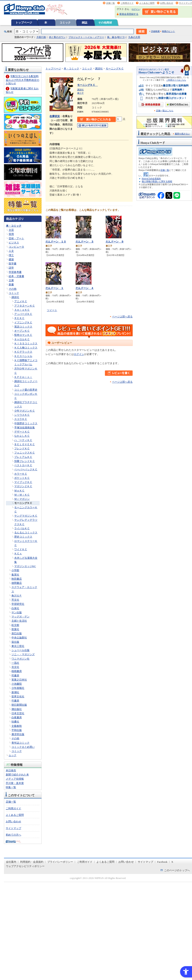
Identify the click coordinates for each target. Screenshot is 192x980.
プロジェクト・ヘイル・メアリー (86, 37)
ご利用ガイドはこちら (176, 80)
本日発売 (11, 770)
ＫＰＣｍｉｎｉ (23, 377)
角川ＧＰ (17, 596)
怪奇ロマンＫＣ (23, 335)
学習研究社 (18, 604)
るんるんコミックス (26, 533)
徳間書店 (17, 583)
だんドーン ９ (115, 242)
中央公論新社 (19, 638)
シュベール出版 (20, 650)
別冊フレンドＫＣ (25, 461)
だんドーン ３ (85, 242)
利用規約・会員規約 (32, 862)
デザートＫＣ (22, 432)
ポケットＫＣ (22, 478)
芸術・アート (16, 238)
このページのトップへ (177, 870)
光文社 (15, 667)
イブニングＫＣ (23, 322)
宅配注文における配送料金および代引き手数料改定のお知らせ (22, 80)
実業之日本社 (19, 680)
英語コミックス (23, 327)
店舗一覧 (110, 3)
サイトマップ (185, 3)
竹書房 (15, 701)
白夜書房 (17, 717)
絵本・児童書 (16, 276)
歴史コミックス (23, 537)
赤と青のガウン (57, 37)
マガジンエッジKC (25, 566)
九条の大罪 (134, 37)
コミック (65, 23)
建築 (11, 259)
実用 (11, 234)
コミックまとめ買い (23, 747)
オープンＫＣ (22, 331)
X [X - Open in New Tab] (172, 862)
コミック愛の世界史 (26, 390)
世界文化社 (18, 696)
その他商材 (105, 23)
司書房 (15, 676)
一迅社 (15, 663)
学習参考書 (15, 272)
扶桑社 (15, 722)
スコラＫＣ (21, 419)
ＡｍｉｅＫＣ (22, 310)
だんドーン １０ (56, 242)
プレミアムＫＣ (23, 457)
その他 (13, 289)
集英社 (15, 575)
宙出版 (15, 642)
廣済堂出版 (18, 734)
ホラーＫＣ (21, 474)
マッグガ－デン (20, 617)
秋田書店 (17, 579)
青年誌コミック (20, 743)
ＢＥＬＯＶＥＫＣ (25, 444)
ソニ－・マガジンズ (23, 654)
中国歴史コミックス (26, 423)
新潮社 (15, 692)
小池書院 (17, 684)
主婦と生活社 (19, 621)
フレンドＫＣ (22, 448)
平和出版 (17, 730)
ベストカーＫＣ (23, 465)
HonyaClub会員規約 (151, 179)
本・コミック (14, 226)
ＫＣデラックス (23, 352)
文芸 (11, 230)
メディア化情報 (15, 779)
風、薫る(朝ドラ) (116, 37)
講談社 (15, 297)
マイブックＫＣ (23, 482)
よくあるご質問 (147, 3)
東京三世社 (18, 646)
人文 (11, 251)
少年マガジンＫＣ (25, 411)
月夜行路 (41, 37)
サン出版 (17, 612)
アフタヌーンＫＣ (25, 306)
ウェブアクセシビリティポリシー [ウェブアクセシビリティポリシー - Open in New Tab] (25, 866)
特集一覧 (11, 787)
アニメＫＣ (21, 301)
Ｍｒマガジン (22, 499)
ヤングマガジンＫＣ (26, 516)
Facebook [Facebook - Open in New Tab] (162, 862)
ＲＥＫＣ (19, 318)
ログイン (136, 9)
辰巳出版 (17, 633)
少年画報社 (18, 688)
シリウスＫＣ (22, 415)
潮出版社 (17, 709)
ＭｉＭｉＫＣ (22, 495)
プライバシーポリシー (60, 862)
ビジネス (14, 243)
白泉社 (15, 608)
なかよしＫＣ (22, 436)
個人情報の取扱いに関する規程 (157, 181)
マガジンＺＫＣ (23, 486)
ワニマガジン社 (20, 659)
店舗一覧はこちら (165, 111)
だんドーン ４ (85, 288)
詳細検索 (155, 31)
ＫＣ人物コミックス (26, 348)
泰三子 (80, 93)
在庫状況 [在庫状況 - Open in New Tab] (55, 116)
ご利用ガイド (127, 3)
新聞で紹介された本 (17, 775)
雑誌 (85, 23)
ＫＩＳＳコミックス (26, 343)
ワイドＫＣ (21, 549)
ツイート (52, 310)
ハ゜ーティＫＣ (23, 440)
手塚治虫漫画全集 (25, 428)
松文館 (15, 625)
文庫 (11, 280)
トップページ (24, 23)
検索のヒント (168, 31)
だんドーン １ (55, 288)
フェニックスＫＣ (25, 453)
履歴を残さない (182, 134)
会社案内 (11, 862)
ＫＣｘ (18, 553)
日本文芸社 (18, 713)
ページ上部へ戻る (122, 317)
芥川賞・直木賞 (15, 783)
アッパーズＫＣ (23, 314)
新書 (11, 285)
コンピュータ (16, 247)
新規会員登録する (129, 14)
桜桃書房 (17, 671)
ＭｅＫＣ (19, 491)
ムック (13, 755)
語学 (11, 268)
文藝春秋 (17, 726)
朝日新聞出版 (19, 705)
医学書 (13, 264)
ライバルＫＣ (22, 528)
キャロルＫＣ (22, 339)
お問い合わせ (167, 3)
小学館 (15, 570)
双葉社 (15, 629)
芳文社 (15, 600)
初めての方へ (13, 835)
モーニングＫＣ (23, 503)
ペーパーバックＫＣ (26, 469)
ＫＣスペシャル (23, 356)
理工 (11, 255)
